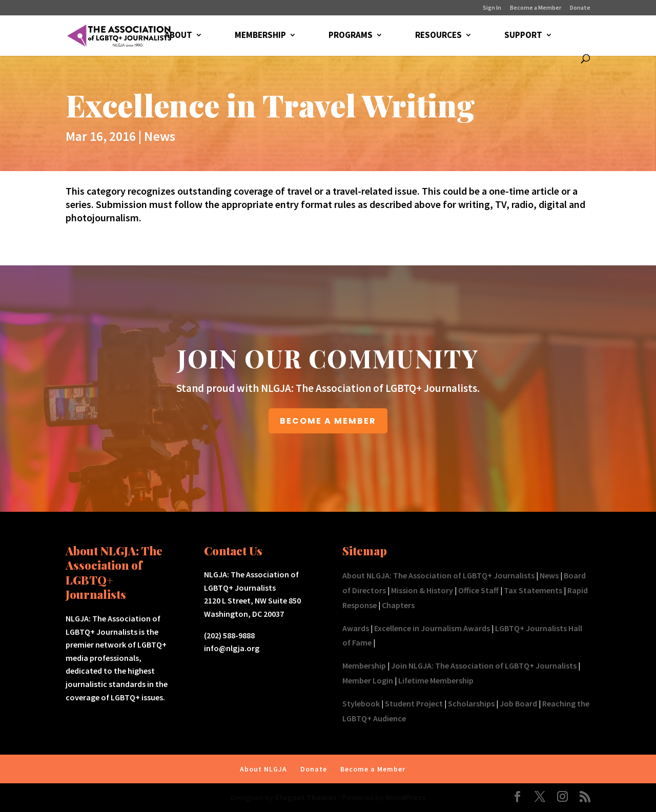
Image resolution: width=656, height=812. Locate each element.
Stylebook (361, 703)
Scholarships (471, 703)
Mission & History (422, 590)
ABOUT (178, 36)
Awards (356, 628)
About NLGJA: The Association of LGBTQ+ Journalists (438, 575)
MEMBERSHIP (260, 36)
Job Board (518, 703)
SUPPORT (523, 36)
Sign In (492, 8)
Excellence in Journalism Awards (432, 628)
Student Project (414, 703)
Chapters (398, 605)
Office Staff (478, 590)
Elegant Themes (306, 797)
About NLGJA (263, 769)
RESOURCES (438, 36)
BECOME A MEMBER (328, 421)
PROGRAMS (351, 36)
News (160, 136)
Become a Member (536, 8)
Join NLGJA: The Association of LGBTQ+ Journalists (484, 665)
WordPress (406, 797)
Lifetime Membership (436, 680)
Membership (364, 665)
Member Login (368, 680)
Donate (580, 8)
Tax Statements (533, 590)
